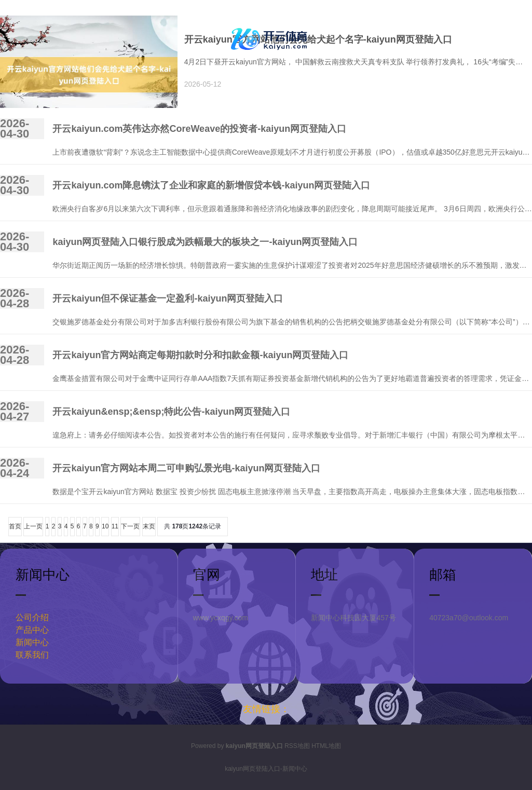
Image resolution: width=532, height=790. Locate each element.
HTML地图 (326, 746)
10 (105, 526)
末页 (149, 526)
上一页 (33, 526)
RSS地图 (297, 746)
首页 (15, 526)
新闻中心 (32, 642)
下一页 (130, 526)
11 (115, 526)
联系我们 (32, 655)
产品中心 (32, 630)
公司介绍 (32, 617)
